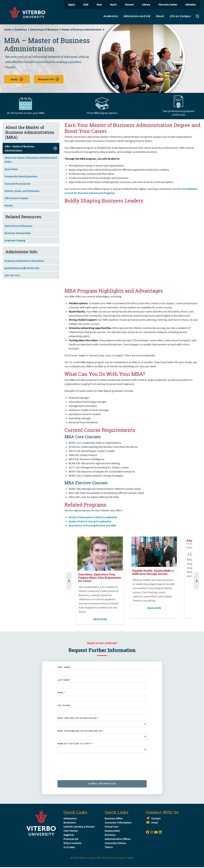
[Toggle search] (197, 17)
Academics (111, 16)
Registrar (69, 835)
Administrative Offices (118, 839)
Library (146, 4)
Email (155, 822)
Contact (156, 818)
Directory (110, 835)
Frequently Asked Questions (21, 176)
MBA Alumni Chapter (17, 198)
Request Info (49, 79)
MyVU (113, 4)
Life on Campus (180, 16)
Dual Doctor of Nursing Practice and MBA (93, 525)
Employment (112, 831)
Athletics (191, 4)
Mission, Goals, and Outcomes (22, 191)
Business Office (114, 818)
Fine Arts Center (168, 4)
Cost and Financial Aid (17, 184)
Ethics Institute (72, 843)
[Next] (196, 581)
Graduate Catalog (15, 240)
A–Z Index (69, 847)
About (160, 16)
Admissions (70, 818)
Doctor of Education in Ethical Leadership (93, 517)
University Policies (115, 843)
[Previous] (69, 581)
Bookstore (70, 822)
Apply (72, 4)
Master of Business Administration (82, 29)
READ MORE (100, 619)
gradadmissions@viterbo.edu (22, 268)
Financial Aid (71, 839)
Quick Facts (11, 169)
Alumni (129, 4)
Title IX (109, 847)
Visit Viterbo (71, 831)
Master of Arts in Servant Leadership (90, 521)
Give (99, 4)
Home (8, 29)
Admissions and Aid (137, 16)
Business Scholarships (18, 233)
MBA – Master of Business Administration (31, 148)
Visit (86, 4)
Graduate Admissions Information (24, 261)
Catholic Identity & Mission (79, 827)
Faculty (9, 205)
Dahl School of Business (44, 29)
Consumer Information (118, 822)
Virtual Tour (112, 827)
